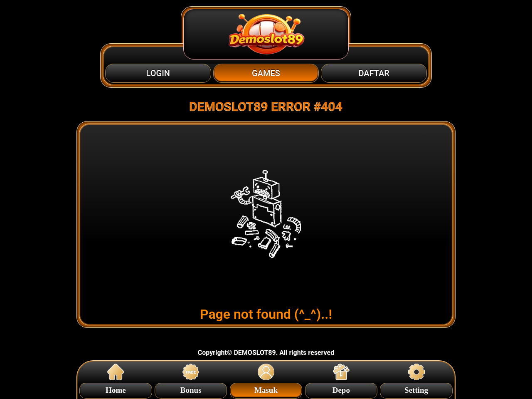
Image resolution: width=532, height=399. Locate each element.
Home (116, 389)
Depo (341, 389)
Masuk (266, 389)
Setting (416, 389)
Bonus (191, 389)
